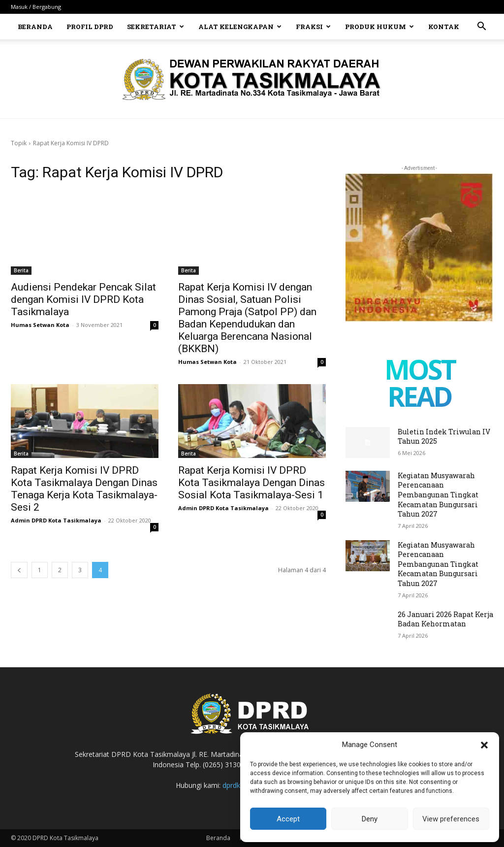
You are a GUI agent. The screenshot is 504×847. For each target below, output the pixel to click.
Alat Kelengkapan (240, 27)
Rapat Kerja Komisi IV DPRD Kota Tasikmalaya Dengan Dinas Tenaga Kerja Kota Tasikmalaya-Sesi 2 (84, 489)
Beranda (35, 27)
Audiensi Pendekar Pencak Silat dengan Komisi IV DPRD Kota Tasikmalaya (83, 299)
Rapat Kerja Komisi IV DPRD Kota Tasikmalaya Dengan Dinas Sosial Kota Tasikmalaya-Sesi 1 (252, 483)
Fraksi (313, 27)
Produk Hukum (379, 27)
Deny (370, 819)
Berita (21, 270)
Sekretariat (156, 27)
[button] (484, 745)
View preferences (451, 819)
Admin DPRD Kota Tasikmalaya (56, 520)
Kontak (444, 27)
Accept (288, 819)
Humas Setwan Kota (40, 325)
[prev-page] (19, 570)
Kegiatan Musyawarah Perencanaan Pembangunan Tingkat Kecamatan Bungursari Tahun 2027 (438, 495)
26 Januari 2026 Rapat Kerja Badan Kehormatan (445, 619)
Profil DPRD (90, 27)
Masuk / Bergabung (36, 7)
